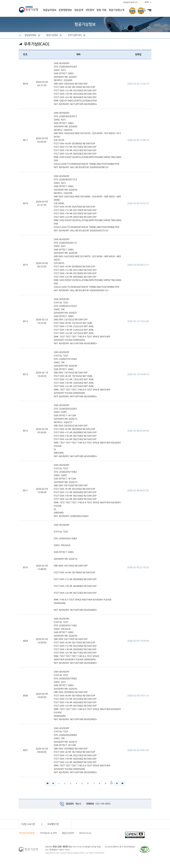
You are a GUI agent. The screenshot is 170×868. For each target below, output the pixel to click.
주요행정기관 (53, 824)
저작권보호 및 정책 (48, 833)
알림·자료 (101, 10)
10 (111, 783)
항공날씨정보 (50, 10)
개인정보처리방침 (27, 833)
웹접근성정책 (68, 833)
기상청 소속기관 (28, 824)
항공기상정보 (52, 35)
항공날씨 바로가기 (130, 2)
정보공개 (79, 10)
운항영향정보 (65, 10)
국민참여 (90, 10)
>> (123, 783)
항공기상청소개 (116, 10)
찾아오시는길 (85, 833)
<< (47, 783)
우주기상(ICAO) (75, 35)
